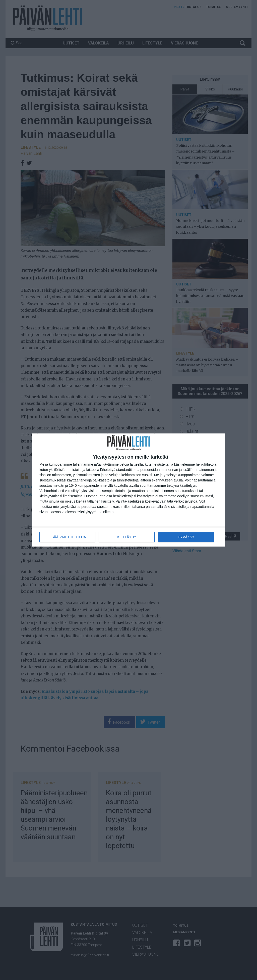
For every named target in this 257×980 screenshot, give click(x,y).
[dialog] (128, 490)
